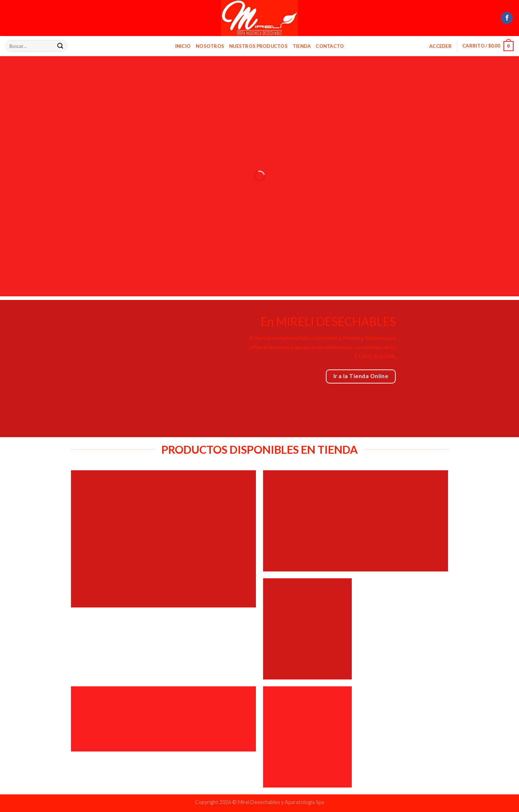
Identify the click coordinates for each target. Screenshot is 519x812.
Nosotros (210, 46)
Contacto (330, 46)
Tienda (302, 46)
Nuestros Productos (258, 46)
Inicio (183, 46)
